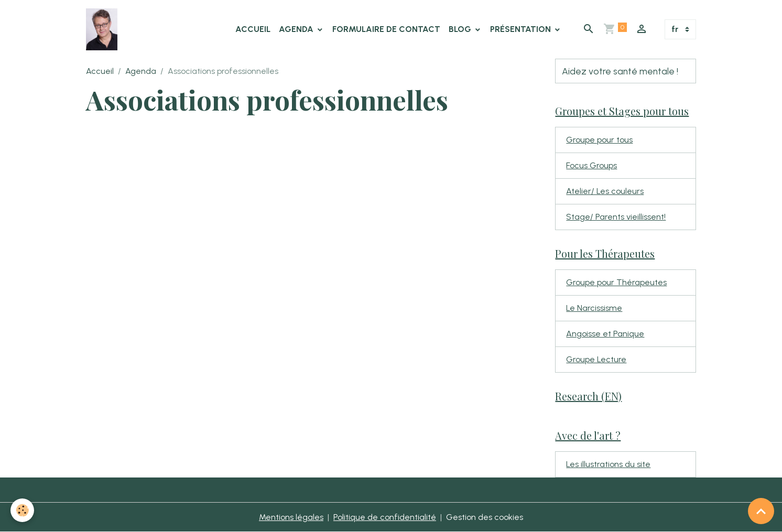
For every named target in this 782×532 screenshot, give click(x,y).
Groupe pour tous (599, 140)
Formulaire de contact (386, 29)
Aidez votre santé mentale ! (620, 71)
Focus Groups (591, 165)
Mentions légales (291, 517)
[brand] (104, 29)
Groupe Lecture (596, 359)
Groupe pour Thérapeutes (616, 282)
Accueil (253, 29)
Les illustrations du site (608, 464)
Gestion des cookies (485, 517)
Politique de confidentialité (385, 517)
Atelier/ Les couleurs (605, 191)
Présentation (522, 29)
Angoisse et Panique (605, 334)
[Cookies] (22, 510)
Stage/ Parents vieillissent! (616, 217)
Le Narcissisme (594, 308)
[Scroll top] (761, 511)
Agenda (297, 29)
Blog (461, 29)
